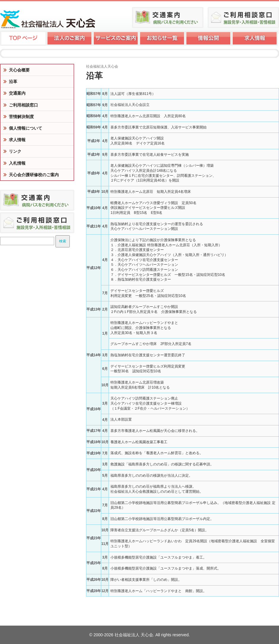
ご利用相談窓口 (23, 105)
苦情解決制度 (21, 117)
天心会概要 (19, 70)
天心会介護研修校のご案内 (34, 175)
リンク (15, 151)
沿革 (13, 82)
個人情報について (26, 128)
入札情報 (17, 163)
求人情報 (17, 140)
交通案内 (17, 93)
